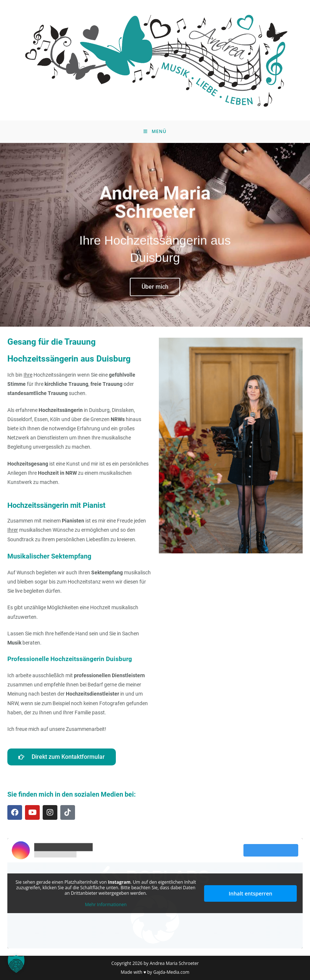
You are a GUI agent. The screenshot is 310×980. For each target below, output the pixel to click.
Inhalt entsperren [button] (250, 893)
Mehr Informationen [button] (106, 904)
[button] (16, 964)
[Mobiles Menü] (155, 132)
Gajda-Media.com (171, 972)
